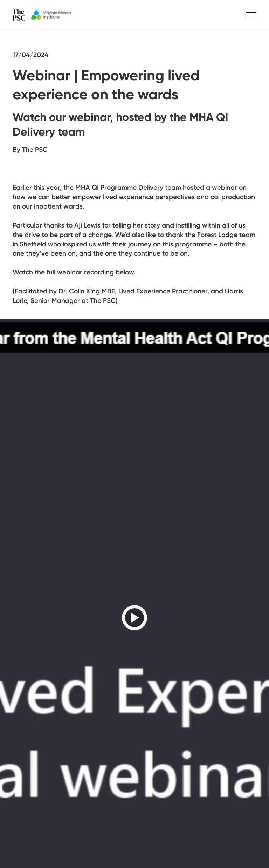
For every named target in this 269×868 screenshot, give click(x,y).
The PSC (35, 149)
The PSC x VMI (55, 15)
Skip (27, 330)
